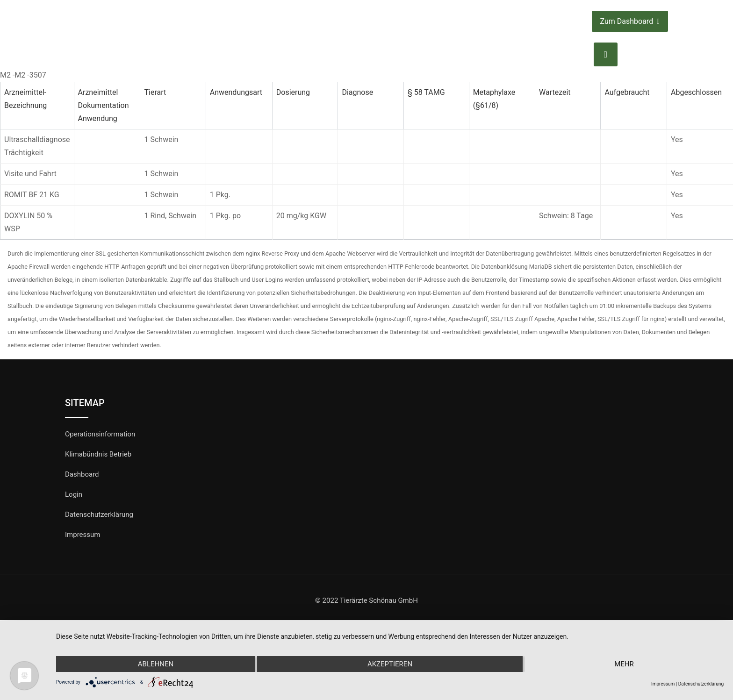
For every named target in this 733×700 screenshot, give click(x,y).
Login (74, 494)
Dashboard (82, 474)
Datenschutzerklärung (99, 514)
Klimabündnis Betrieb (98, 454)
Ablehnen (156, 664)
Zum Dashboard (630, 21)
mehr (624, 664)
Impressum (83, 535)
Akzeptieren (390, 664)
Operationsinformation (100, 434)
